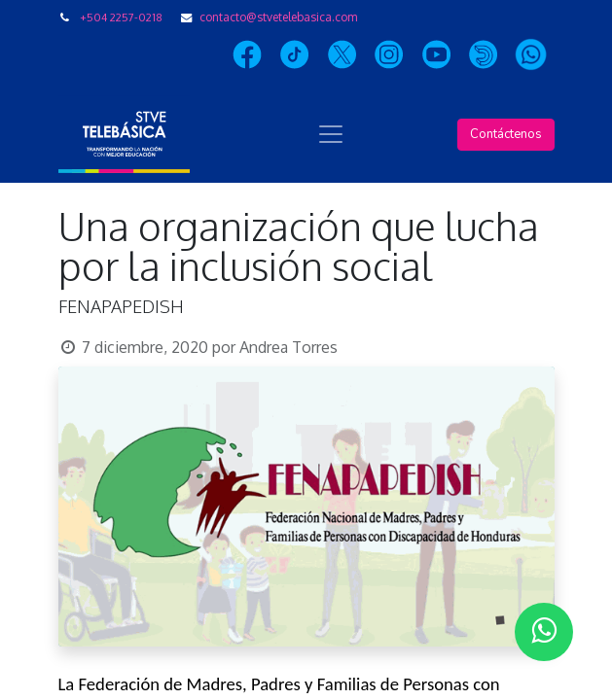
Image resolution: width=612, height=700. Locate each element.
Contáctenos (506, 134)
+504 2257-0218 (121, 17)
